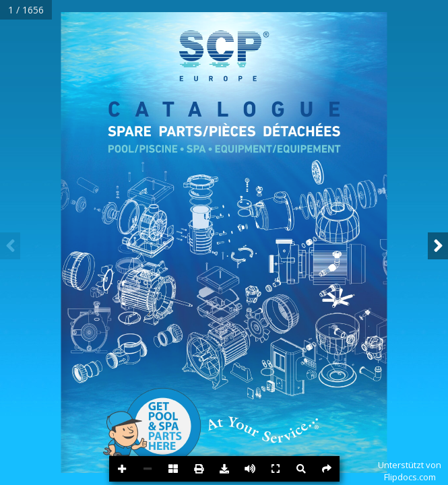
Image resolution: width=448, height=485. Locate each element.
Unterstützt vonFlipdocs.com (410, 471)
